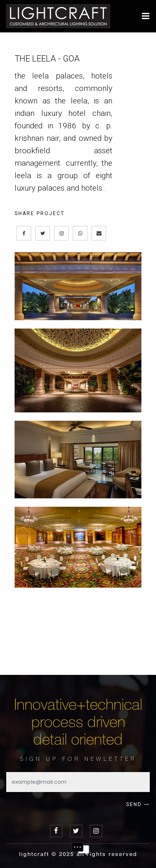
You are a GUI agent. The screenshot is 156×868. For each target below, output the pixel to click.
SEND (138, 804)
